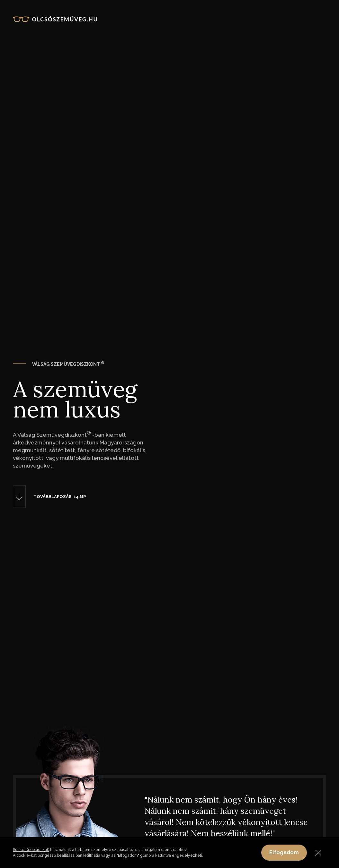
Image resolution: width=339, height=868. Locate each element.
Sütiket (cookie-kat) (31, 850)
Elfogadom (284, 852)
